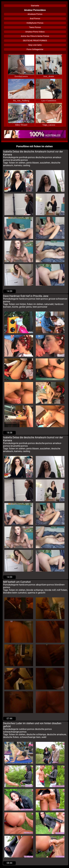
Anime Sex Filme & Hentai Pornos (35, 36)
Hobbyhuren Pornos (35, 23)
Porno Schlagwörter (35, 49)
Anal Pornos (35, 19)
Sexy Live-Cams (35, 45)
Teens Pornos (35, 27)
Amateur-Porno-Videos (35, 32)
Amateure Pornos (35, 14)
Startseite (35, 6)
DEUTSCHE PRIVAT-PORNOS (35, 41)
